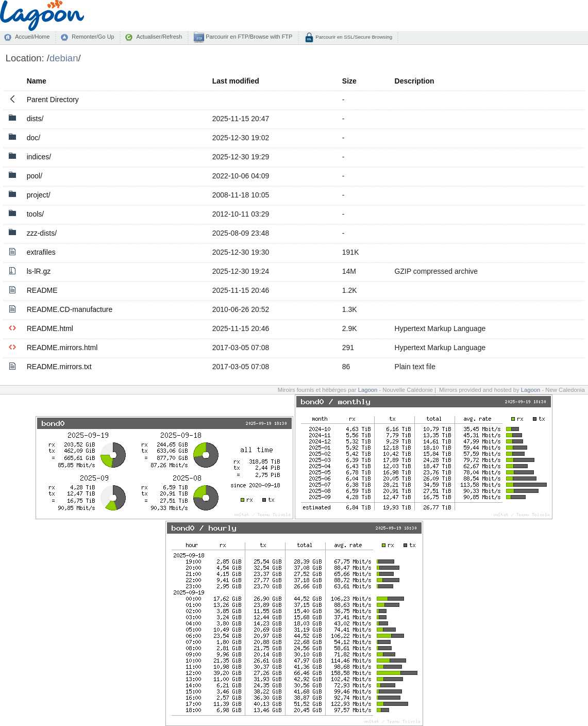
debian (64, 58)
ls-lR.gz (39, 271)
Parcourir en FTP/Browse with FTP (248, 37)
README (42, 290)
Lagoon (368, 390)
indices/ (39, 157)
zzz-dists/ (42, 233)
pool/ (35, 176)
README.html (50, 328)
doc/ (33, 138)
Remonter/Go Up (93, 37)
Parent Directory (53, 100)
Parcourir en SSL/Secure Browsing (353, 37)
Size (349, 81)
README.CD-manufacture (70, 309)
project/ (39, 195)
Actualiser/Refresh (159, 37)
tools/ (35, 214)
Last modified (236, 81)
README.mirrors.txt (59, 367)
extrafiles (41, 252)
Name (37, 81)
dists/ (35, 119)
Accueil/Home (32, 37)
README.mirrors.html (62, 348)
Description (415, 81)
